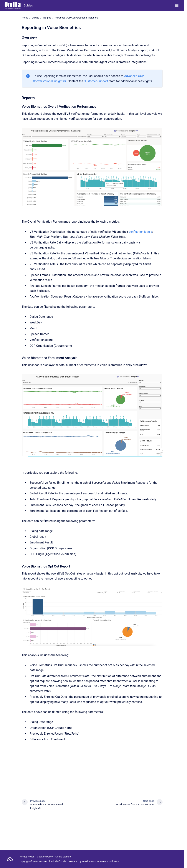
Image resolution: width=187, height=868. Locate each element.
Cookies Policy (45, 857)
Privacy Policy (27, 857)
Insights (47, 18)
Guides (28, 5)
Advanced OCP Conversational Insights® (77, 18)
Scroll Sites (88, 861)
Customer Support (96, 81)
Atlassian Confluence (108, 861)
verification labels (141, 232)
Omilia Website (63, 857)
